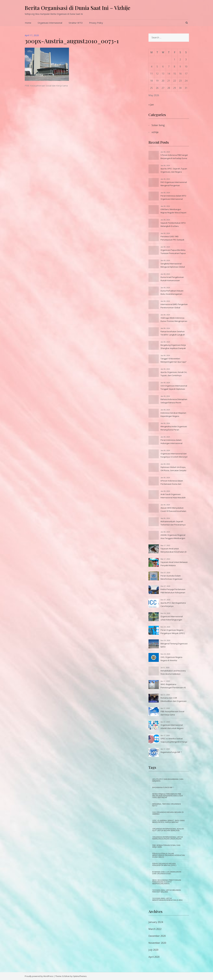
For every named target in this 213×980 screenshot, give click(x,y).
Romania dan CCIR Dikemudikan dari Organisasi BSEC (174, 700)
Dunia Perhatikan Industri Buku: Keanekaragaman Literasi (172, 293)
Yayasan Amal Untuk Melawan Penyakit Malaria (174, 564)
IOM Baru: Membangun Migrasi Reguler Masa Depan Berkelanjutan (173, 211)
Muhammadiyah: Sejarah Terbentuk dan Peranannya (173, 523)
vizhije (155, 132)
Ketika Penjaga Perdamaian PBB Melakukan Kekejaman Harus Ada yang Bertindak (173, 591)
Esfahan (66, 976)
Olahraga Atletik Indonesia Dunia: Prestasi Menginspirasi (174, 319)
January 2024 (156, 922)
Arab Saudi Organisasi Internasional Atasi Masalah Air (173, 496)
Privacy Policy (96, 23)
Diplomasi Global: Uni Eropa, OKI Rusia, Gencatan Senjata (173, 469)
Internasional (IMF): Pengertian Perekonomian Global (174, 306)
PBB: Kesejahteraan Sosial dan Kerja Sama (46, 86)
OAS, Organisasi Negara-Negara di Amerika (172, 659)
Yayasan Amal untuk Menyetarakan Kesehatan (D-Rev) (174, 550)
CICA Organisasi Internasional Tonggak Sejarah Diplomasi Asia (174, 388)
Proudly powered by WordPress (39, 976)
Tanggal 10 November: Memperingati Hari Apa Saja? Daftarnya (173, 360)
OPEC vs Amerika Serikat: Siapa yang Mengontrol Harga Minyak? (174, 740)
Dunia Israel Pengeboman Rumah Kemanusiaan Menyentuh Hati (172, 279)
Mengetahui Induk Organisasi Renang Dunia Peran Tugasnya (174, 428)
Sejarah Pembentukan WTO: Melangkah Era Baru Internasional (173, 225)
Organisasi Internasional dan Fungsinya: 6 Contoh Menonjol (174, 455)
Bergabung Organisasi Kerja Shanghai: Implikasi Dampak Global (173, 347)
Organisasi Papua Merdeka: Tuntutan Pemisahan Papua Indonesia (173, 252)
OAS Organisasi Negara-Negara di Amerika (168, 813)
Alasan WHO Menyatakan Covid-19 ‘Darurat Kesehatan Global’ (173, 510)
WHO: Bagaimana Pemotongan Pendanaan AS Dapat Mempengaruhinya (173, 686)
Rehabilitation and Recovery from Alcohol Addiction (173, 672)
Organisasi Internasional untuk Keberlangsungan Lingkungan (172, 618)
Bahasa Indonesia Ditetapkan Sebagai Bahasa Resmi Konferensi (174, 401)
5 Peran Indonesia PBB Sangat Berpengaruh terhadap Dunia (174, 157)
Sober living (158, 125)
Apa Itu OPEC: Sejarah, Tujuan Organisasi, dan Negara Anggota (174, 171)
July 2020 (153, 950)
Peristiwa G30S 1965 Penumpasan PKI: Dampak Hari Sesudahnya (172, 238)
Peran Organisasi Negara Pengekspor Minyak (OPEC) (173, 632)
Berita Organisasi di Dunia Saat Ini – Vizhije (78, 8)
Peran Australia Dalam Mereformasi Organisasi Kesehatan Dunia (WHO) (171, 578)
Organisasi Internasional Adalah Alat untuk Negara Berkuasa (172, 727)
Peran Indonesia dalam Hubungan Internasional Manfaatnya (171, 442)
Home (28, 23)
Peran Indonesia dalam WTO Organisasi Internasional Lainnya (173, 198)
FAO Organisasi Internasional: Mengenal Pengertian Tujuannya (174, 184)
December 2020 (157, 936)
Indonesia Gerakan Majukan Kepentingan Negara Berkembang (173, 415)
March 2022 (155, 929)
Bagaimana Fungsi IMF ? (171, 752)
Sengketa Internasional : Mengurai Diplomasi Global (173, 265)
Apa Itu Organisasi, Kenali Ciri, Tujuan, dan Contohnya (174, 374)
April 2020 (154, 957)
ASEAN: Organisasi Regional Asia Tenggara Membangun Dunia (173, 537)
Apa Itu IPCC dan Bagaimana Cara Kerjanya (173, 604)
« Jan (151, 105)
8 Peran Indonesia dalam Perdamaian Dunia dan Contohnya (172, 483)
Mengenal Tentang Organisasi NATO (174, 645)
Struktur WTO (76, 23)
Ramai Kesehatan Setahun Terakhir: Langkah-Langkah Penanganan (173, 333)
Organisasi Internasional (50, 23)
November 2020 (157, 943)
